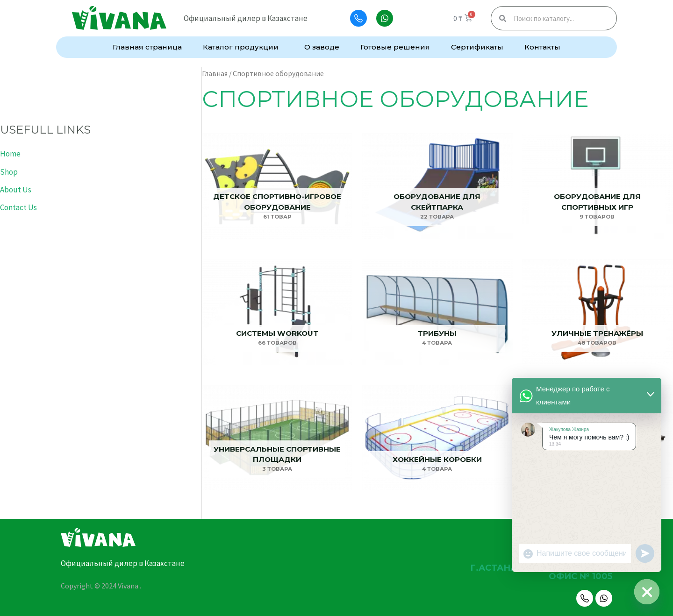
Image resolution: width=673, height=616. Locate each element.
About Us (16, 190)
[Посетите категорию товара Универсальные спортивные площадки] (277, 438)
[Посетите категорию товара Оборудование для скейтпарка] (437, 186)
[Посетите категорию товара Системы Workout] (277, 312)
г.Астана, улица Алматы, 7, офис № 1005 (541, 572)
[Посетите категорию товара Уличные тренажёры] (597, 312)
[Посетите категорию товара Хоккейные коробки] (437, 438)
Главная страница (147, 47)
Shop (9, 172)
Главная (215, 74)
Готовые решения (395, 47)
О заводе (322, 47)
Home (10, 154)
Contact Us (18, 207)
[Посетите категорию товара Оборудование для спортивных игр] (597, 186)
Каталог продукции (243, 47)
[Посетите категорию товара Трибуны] (437, 312)
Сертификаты (477, 47)
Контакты (542, 47)
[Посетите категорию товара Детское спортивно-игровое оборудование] (277, 186)
